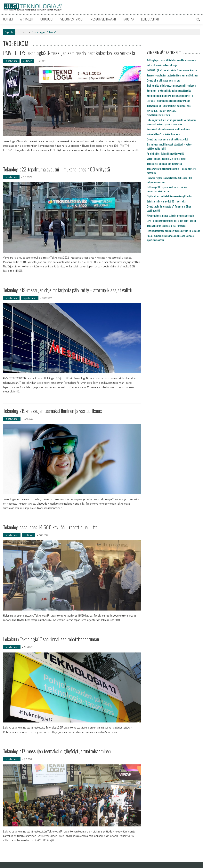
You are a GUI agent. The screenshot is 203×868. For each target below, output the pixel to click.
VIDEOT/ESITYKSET (72, 19)
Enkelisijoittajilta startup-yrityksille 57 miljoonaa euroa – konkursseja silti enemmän (172, 122)
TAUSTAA (129, 19)
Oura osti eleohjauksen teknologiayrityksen (168, 101)
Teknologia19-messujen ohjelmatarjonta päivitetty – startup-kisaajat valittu (68, 290)
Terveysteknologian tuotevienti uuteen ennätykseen (172, 75)
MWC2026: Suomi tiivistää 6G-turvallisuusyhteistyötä (162, 113)
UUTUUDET (47, 19)
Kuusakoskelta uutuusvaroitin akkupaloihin (168, 129)
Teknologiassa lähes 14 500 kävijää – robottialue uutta (50, 527)
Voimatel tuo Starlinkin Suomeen (163, 134)
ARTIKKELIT (27, 19)
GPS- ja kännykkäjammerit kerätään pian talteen (171, 221)
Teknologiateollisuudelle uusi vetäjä (165, 164)
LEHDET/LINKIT (150, 19)
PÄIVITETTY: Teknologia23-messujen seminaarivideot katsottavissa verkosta (69, 53)
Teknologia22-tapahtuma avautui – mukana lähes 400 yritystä (57, 169)
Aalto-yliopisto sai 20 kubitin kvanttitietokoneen (171, 60)
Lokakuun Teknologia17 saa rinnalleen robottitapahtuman (51, 639)
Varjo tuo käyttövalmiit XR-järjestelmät (167, 158)
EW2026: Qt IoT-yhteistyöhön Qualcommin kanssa (172, 70)
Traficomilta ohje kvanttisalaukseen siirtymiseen (171, 85)
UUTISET (8, 19)
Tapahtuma (11, 61)
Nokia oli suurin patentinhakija (162, 65)
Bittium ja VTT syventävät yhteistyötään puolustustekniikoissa (167, 189)
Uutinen (28, 61)
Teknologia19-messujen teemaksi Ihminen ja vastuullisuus (53, 411)
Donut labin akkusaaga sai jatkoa (163, 80)
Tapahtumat (30, 298)
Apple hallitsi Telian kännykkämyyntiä (165, 153)
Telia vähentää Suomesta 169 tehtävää (166, 226)
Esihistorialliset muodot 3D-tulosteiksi (166, 201)
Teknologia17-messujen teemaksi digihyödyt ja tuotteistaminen (57, 751)
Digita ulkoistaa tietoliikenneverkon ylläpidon (169, 196)
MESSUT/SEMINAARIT (103, 19)
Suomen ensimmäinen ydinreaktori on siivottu (170, 95)
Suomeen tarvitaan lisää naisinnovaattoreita (169, 90)
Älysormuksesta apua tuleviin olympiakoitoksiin (171, 215)
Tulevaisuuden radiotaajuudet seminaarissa (169, 106)
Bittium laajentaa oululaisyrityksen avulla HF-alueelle (173, 231)
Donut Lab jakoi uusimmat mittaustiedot (167, 139)
